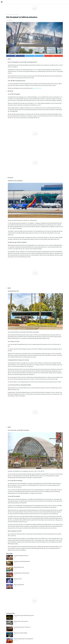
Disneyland (16, 14)
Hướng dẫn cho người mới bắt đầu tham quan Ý (24, 616)
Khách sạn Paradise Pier (19, 585)
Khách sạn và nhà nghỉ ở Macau (21, 633)
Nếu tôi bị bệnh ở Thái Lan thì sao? (21, 621)
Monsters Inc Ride (18, 579)
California (11, 14)
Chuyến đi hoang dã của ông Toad (21, 556)
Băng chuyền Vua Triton (19, 567)
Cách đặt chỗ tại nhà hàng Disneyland (22, 561)
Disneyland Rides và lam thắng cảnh (22, 573)
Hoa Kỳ (7, 14)
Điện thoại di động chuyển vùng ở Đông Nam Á (24, 639)
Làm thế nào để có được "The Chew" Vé (22, 627)
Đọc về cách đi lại (37, 88)
